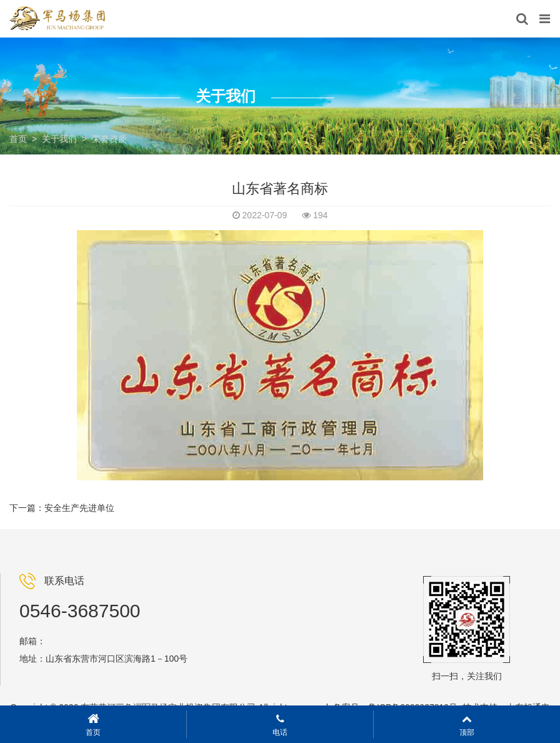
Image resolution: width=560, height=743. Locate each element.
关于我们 (59, 139)
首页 (18, 139)
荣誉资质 (109, 139)
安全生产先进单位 (79, 508)
